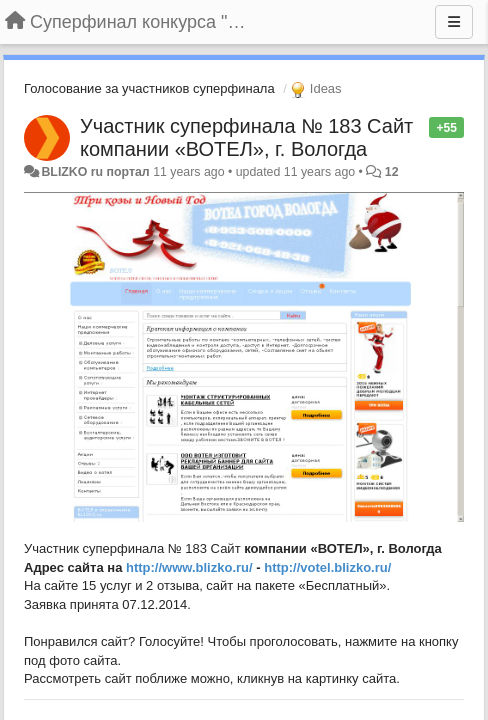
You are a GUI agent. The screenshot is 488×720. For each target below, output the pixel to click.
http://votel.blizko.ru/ (327, 567)
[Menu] (454, 22)
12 (392, 172)
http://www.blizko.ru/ (189, 567)
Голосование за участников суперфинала (149, 88)
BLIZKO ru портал (95, 172)
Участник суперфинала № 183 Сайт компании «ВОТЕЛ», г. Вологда (246, 137)
